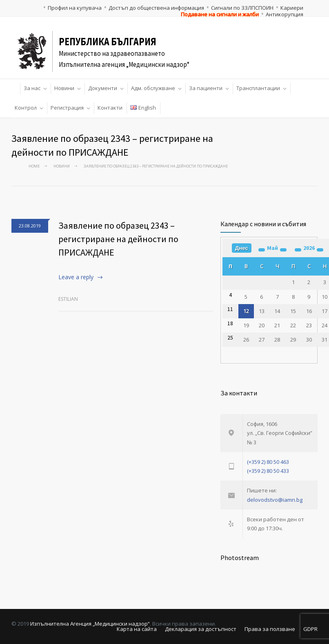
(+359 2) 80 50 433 (268, 471)
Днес (242, 248)
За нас (32, 88)
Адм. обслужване (153, 88)
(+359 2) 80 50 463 (268, 462)
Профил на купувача (75, 8)
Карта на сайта (137, 629)
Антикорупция (285, 14)
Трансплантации (258, 88)
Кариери (292, 8)
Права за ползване (270, 629)
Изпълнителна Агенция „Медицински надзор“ (90, 624)
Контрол (26, 108)
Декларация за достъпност (201, 629)
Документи (103, 88)
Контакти (110, 108)
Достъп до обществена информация (156, 8)
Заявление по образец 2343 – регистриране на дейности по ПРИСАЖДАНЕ (118, 239)
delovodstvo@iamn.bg (275, 500)
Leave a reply (76, 277)
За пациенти (206, 88)
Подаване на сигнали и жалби (220, 14)
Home (34, 166)
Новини (64, 88)
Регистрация (67, 108)
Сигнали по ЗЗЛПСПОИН (242, 8)
